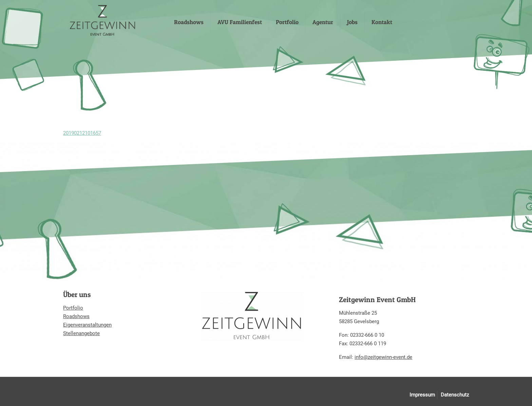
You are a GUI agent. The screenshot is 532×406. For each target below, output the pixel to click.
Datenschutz (455, 395)
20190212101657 (82, 133)
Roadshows (76, 316)
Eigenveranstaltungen (87, 325)
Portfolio (73, 308)
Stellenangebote (81, 333)
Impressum (422, 395)
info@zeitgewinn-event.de (383, 357)
